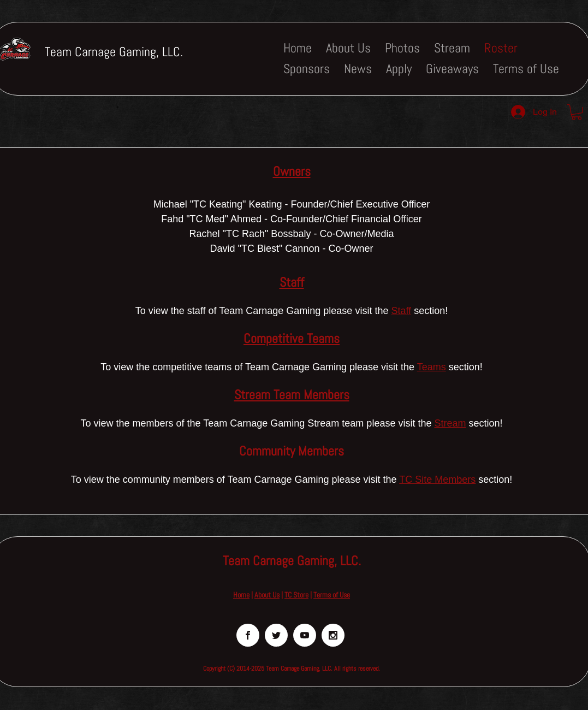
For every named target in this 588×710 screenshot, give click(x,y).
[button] (577, 112)
